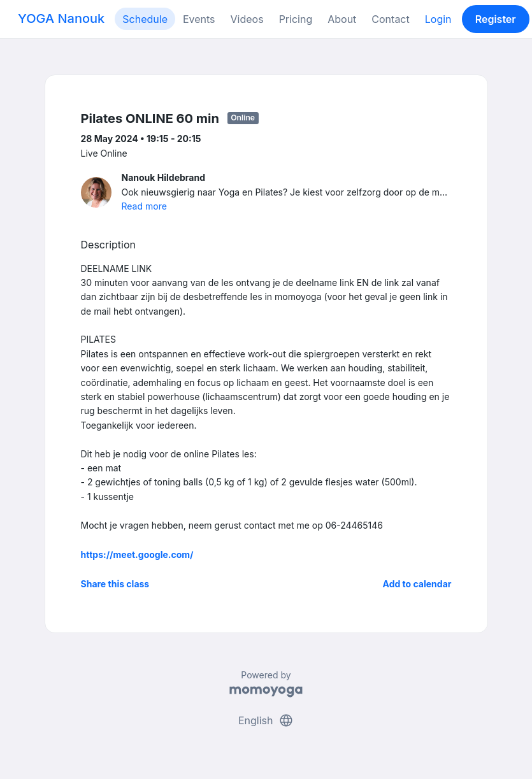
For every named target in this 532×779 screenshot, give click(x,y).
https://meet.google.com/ (137, 554)
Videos (247, 19)
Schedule (145, 19)
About (342, 19)
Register (496, 19)
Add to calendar (417, 584)
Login (438, 19)
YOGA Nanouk (61, 18)
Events (199, 19)
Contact (390, 19)
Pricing (296, 19)
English (266, 720)
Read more (144, 206)
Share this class (115, 584)
